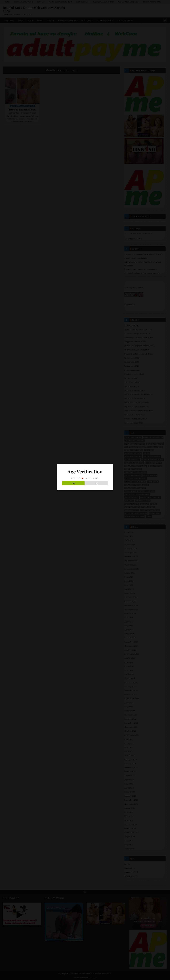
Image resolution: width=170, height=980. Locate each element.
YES (73, 486)
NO (97, 486)
